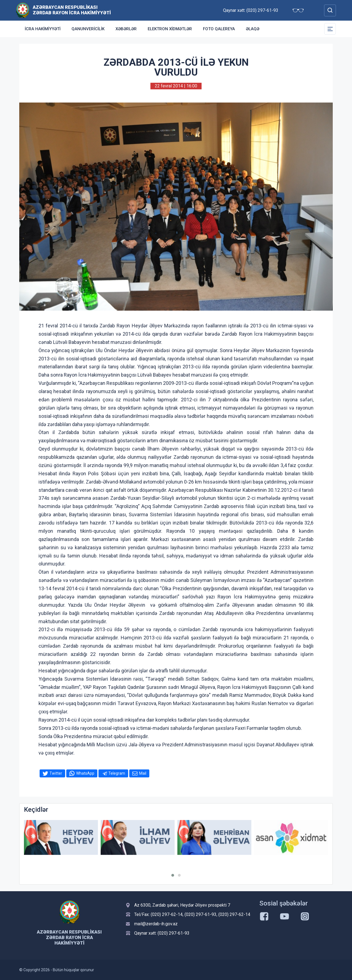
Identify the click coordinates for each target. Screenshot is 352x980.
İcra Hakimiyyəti (43, 29)
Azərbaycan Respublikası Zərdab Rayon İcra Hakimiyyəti (72, 10)
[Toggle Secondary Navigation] (330, 29)
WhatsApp (85, 773)
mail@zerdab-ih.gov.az (156, 924)
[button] (173, 875)
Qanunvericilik (88, 29)
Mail (143, 773)
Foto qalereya (219, 29)
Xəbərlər (126, 29)
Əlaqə (253, 29)
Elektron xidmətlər (170, 29)
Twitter (56, 773)
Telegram (117, 773)
